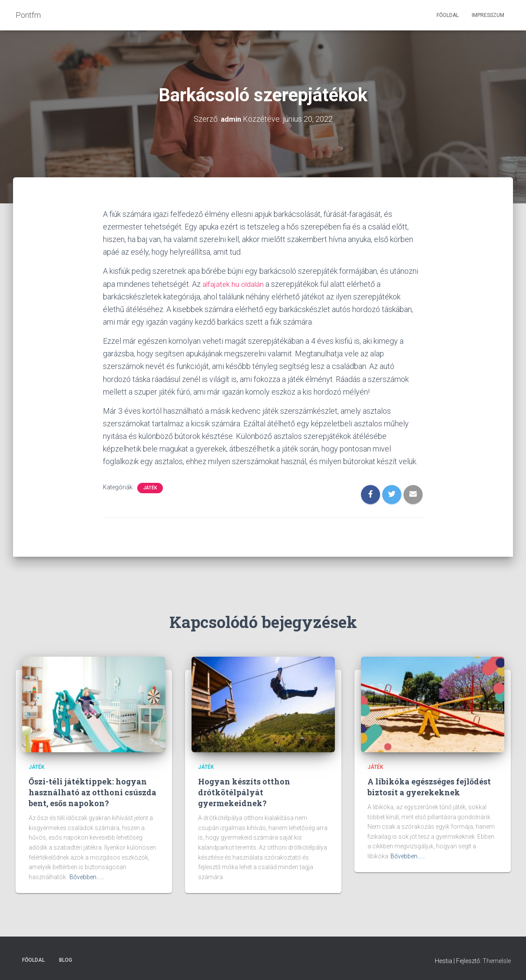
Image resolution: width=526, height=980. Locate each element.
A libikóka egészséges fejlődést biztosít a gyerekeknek (429, 786)
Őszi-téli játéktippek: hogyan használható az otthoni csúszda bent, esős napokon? (93, 792)
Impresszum (488, 15)
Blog (66, 960)
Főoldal (448, 15)
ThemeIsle (497, 960)
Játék (150, 488)
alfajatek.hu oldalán (234, 284)
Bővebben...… (87, 877)
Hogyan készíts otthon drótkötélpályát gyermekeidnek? (244, 792)
